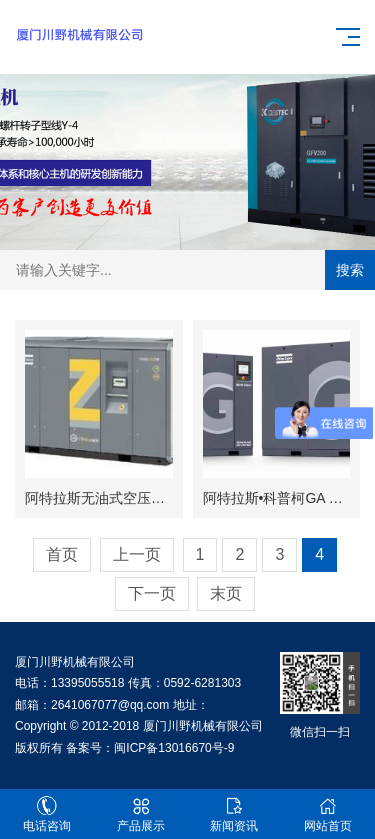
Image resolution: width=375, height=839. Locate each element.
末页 (226, 593)
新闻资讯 (235, 814)
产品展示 (141, 814)
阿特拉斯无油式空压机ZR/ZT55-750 (136, 498)
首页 (62, 554)
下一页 (152, 593)
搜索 (350, 270)
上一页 (137, 554)
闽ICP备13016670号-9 (174, 748)
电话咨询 (47, 814)
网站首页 (328, 814)
